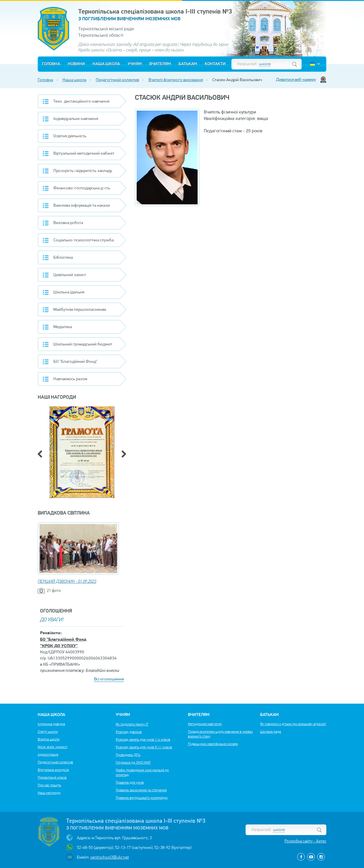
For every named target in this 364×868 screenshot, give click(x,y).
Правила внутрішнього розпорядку (142, 798)
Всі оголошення (109, 679)
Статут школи (48, 732)
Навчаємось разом (70, 379)
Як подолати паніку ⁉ (132, 724)
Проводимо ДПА (128, 755)
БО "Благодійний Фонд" (75, 361)
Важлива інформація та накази (82, 205)
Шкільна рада (270, 732)
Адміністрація (48, 755)
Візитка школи (49, 739)
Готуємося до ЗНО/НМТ (133, 762)
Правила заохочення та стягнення (141, 790)
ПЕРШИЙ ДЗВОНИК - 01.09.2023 (67, 582)
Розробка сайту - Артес (305, 841)
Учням (135, 64)
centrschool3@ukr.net (110, 857)
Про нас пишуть (49, 785)
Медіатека (63, 327)
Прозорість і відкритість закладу (83, 171)
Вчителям (160, 64)
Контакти (215, 64)
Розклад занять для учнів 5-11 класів (144, 747)
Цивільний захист (70, 275)
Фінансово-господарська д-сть (82, 188)
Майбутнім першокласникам (80, 309)
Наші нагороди (49, 793)
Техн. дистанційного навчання (81, 101)
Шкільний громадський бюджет (83, 344)
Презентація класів (52, 777)
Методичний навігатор (205, 724)
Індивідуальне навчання (76, 118)
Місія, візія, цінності (53, 747)
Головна (51, 64)
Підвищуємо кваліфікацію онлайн (213, 744)
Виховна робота (68, 223)
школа (265, 64)
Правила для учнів (130, 782)
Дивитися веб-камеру (296, 79)
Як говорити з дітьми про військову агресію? (293, 724)
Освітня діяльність (70, 136)
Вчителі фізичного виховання (176, 80)
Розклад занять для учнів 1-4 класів (143, 740)
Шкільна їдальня (69, 292)
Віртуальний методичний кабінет (84, 153)
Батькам (188, 64)
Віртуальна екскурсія (53, 770)
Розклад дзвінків (129, 732)
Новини (76, 64)
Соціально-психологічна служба (83, 240)
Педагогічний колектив (117, 80)
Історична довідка (51, 724)
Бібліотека (63, 257)
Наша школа (106, 64)
